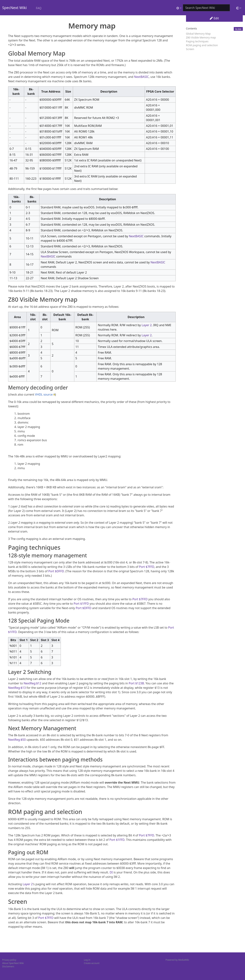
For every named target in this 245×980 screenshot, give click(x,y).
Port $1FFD (81, 604)
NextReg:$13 (17, 688)
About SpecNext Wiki (13, 963)
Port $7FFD (147, 567)
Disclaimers (8, 966)
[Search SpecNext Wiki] (206, 8)
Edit (214, 18)
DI (111, 872)
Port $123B (136, 683)
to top (238, 29)
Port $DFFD (56, 571)
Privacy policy (9, 960)
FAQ (39, 8)
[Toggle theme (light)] (239, 8)
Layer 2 (147, 325)
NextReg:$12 (32, 683)
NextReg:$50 (17, 740)
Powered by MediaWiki (177, 960)
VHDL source (44, 394)
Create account (92, 963)
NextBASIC (141, 77)
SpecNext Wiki (14, 8)
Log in (87, 960)
